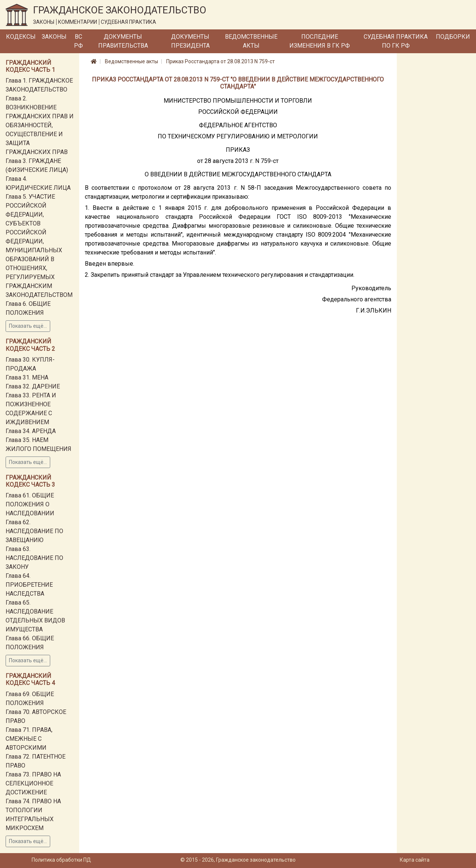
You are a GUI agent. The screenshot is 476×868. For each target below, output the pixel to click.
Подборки (453, 37)
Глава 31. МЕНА (27, 377)
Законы (54, 37)
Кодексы (21, 37)
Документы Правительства (123, 41)
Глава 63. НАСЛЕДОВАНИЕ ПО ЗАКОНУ (34, 558)
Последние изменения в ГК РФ (320, 41)
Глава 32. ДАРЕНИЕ (33, 386)
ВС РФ (78, 41)
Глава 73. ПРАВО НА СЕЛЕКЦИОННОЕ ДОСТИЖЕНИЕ (33, 783)
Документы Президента (190, 41)
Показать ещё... (28, 326)
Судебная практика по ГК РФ (396, 41)
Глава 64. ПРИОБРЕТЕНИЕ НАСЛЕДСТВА (29, 585)
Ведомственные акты (251, 41)
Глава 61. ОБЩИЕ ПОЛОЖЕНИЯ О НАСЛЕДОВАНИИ (30, 504)
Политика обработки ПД (61, 860)
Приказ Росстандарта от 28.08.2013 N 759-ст (221, 61)
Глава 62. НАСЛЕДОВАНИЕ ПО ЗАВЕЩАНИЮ (34, 531)
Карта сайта (415, 860)
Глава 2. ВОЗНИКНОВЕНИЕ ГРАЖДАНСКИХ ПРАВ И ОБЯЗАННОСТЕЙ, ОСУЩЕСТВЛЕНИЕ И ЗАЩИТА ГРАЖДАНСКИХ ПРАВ (40, 125)
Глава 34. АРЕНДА (31, 431)
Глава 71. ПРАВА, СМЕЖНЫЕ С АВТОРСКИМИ (29, 739)
